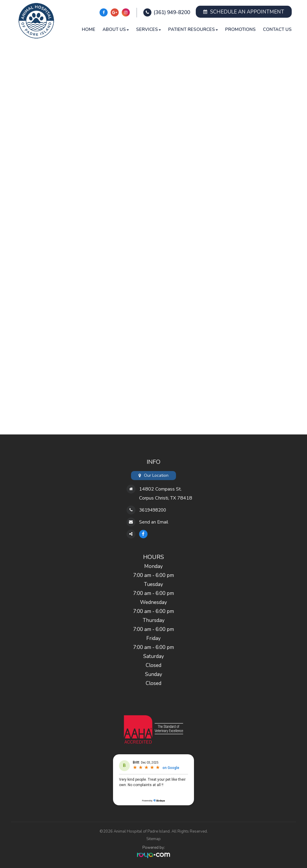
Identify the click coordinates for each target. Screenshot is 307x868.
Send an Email (155, 522)
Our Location (156, 475)
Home (89, 29)
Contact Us (277, 29)
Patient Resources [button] (193, 29)
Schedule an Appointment (244, 12)
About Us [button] (116, 29)
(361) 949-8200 (172, 12)
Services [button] (149, 29)
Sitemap (153, 839)
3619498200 (154, 510)
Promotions (240, 29)
